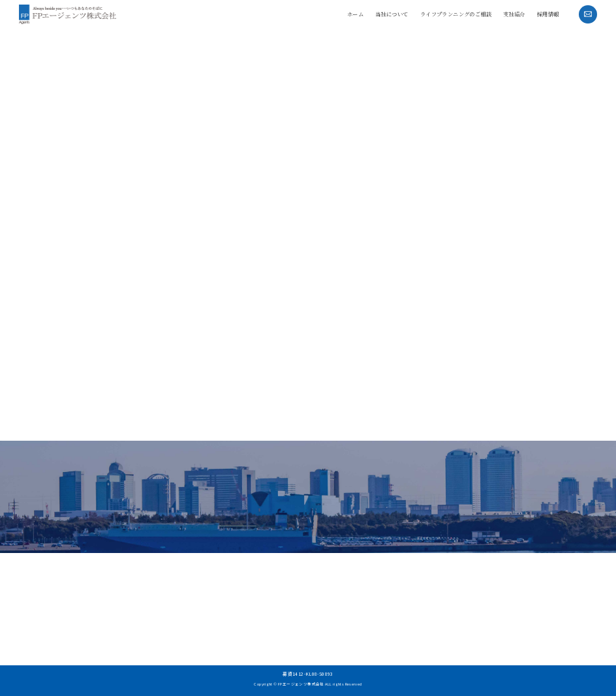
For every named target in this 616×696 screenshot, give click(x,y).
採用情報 (548, 14)
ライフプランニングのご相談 (456, 14)
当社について (392, 14)
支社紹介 (514, 14)
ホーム (355, 14)
